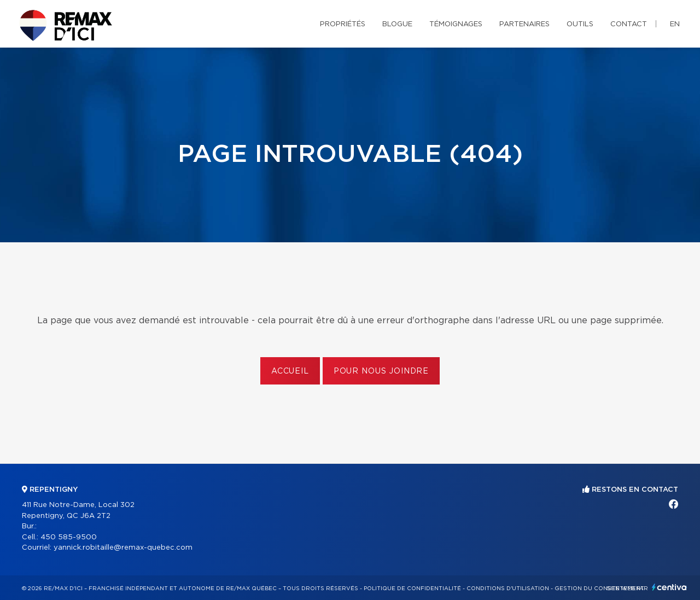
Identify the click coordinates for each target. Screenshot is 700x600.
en (675, 24)
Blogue (397, 24)
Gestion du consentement (599, 589)
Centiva (669, 587)
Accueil (290, 371)
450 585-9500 (69, 537)
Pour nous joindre (381, 371)
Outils (580, 24)
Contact (629, 24)
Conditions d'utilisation (508, 589)
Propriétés (343, 24)
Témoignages (456, 24)
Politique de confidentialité (412, 589)
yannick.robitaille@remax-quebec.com (123, 548)
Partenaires (524, 24)
